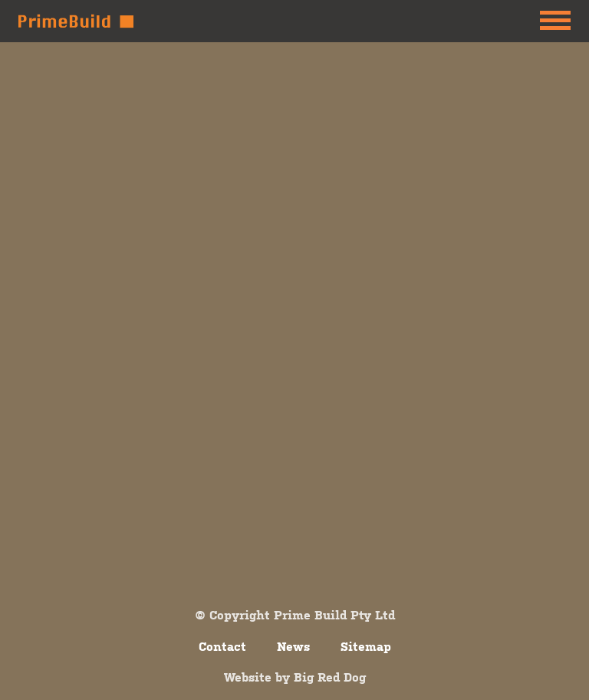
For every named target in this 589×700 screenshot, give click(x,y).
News (293, 646)
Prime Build (76, 21)
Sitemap (366, 646)
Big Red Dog (330, 677)
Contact (222, 646)
